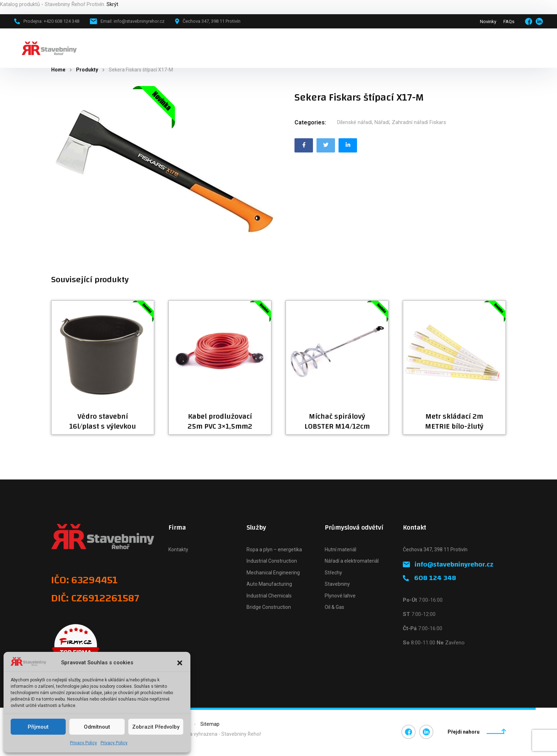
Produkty (87, 70)
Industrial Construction (272, 561)
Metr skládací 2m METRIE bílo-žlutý (454, 422)
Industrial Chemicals (269, 596)
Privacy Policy (83, 743)
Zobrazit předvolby (156, 727)
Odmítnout (97, 727)
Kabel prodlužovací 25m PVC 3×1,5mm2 (220, 422)
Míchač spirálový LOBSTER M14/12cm (337, 422)
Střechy (333, 573)
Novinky (488, 22)
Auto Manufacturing (269, 584)
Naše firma (245, 48)
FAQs (509, 22)
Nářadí (382, 122)
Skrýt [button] (112, 4)
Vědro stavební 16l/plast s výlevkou (103, 422)
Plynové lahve (340, 596)
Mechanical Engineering (273, 573)
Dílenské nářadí (355, 122)
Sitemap (210, 724)
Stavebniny (337, 584)
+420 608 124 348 (510, 48)
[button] (180, 663)
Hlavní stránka (129, 48)
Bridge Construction (269, 607)
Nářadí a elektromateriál (352, 561)
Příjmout (38, 727)
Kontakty (178, 549)
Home (58, 70)
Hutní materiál (340, 549)
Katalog (168, 48)
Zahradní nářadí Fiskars (419, 122)
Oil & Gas (334, 607)
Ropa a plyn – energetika (274, 549)
